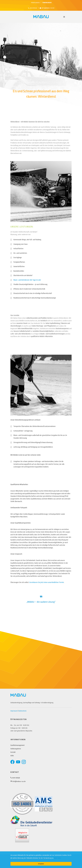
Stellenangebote (16, 749)
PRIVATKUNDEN (35, 3)
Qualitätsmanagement (18, 745)
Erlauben (41, 864)
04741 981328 (33, 8)
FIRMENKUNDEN (47, 3)
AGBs (12, 756)
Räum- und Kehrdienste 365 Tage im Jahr (27, 280)
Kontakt (13, 752)
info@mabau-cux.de (47, 8)
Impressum (14, 711)
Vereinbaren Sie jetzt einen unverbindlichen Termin (47, 582)
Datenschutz (22, 711)
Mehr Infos (57, 858)
